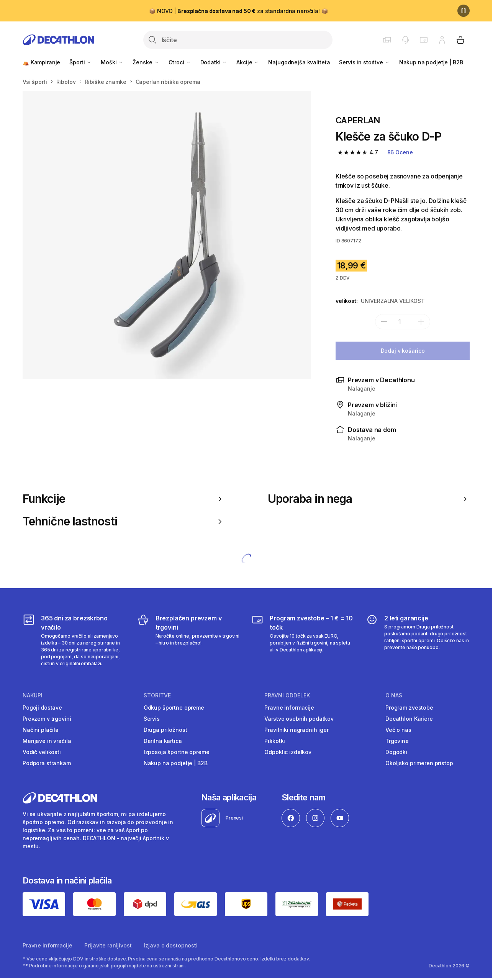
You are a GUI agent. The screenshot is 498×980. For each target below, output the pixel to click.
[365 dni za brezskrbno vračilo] (75, 640)
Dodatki (214, 62)
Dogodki (396, 752)
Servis (152, 719)
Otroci (180, 62)
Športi (80, 62)
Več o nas (398, 730)
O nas (394, 695)
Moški (112, 62)
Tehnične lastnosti (124, 521)
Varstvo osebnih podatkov (299, 719)
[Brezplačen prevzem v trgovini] (189, 640)
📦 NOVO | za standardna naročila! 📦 (238, 11)
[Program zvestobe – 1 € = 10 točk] (303, 640)
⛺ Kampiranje (41, 62)
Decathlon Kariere (409, 719)
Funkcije (124, 499)
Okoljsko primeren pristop (419, 763)
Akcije (248, 62)
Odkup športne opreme (174, 708)
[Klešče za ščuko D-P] (167, 235)
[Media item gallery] (167, 235)
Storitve (157, 695)
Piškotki (275, 741)
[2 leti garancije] (418, 640)
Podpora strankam (47, 763)
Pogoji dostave (42, 708)
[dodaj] (421, 322)
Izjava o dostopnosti (171, 945)
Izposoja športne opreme (177, 752)
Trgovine (397, 741)
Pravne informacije (289, 708)
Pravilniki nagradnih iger (297, 730)
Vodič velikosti (42, 752)
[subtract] (384, 322)
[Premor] (464, 11)
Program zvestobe (409, 708)
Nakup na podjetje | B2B (431, 62)
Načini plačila (41, 730)
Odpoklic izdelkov (288, 752)
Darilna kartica (163, 741)
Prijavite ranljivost (108, 945)
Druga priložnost (165, 730)
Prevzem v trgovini (47, 719)
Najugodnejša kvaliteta (299, 62)
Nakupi (33, 695)
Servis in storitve (364, 62)
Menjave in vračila (47, 741)
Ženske (146, 62)
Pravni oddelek (287, 695)
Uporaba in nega (369, 499)
